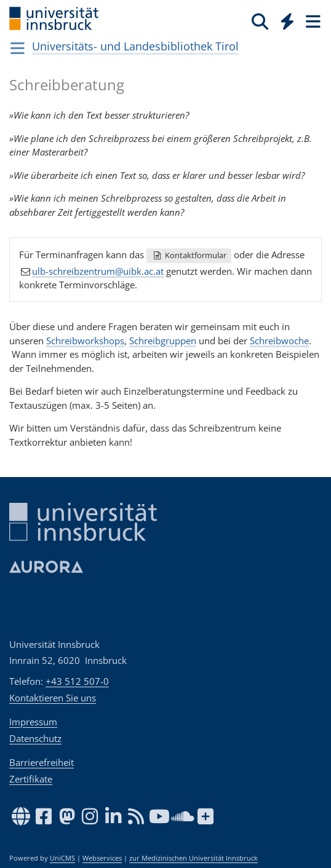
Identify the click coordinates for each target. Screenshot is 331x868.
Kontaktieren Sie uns (53, 698)
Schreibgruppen (163, 341)
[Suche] (260, 21)
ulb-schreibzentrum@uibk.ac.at (98, 270)
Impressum (33, 722)
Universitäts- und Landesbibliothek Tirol (135, 46)
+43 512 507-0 (77, 681)
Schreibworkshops (85, 341)
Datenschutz (35, 738)
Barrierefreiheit (42, 762)
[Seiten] (312, 21)
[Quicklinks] (288, 21)
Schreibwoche (279, 341)
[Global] (284, 19)
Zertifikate (31, 779)
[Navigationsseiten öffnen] (18, 48)
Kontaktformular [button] (189, 255)
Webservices (102, 858)
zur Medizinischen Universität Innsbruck (193, 858)
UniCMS (62, 858)
